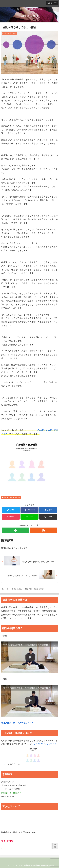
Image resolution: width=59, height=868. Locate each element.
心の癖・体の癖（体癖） (12, 497)
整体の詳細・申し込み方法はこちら (17, 723)
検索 (55, 846)
